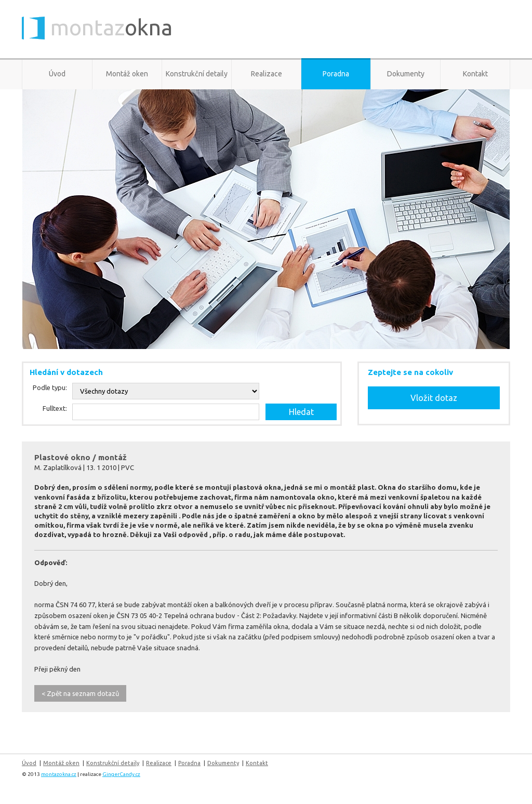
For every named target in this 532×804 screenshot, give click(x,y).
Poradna (336, 74)
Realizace (267, 74)
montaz (111, 28)
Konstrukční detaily (197, 74)
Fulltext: (55, 408)
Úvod (57, 74)
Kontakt (475, 74)
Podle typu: (50, 387)
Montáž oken (127, 74)
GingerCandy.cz (121, 774)
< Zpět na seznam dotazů (80, 693)
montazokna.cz (59, 774)
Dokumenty (406, 74)
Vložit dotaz (434, 398)
